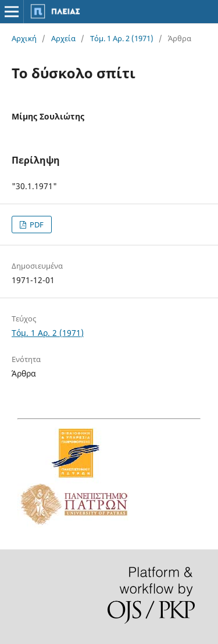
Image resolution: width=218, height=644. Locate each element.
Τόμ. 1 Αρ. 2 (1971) (122, 38)
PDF (36, 225)
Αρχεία (63, 38)
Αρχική (24, 38)
